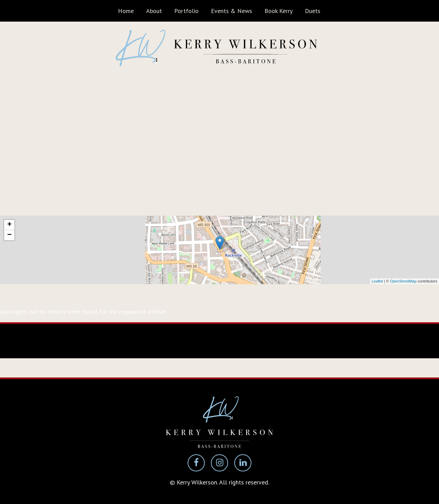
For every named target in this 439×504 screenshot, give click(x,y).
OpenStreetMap (403, 281)
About (154, 11)
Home (126, 11)
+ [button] (9, 225)
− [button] (9, 235)
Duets (313, 11)
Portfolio (186, 11)
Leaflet (377, 281)
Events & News (232, 11)
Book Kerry (278, 11)
